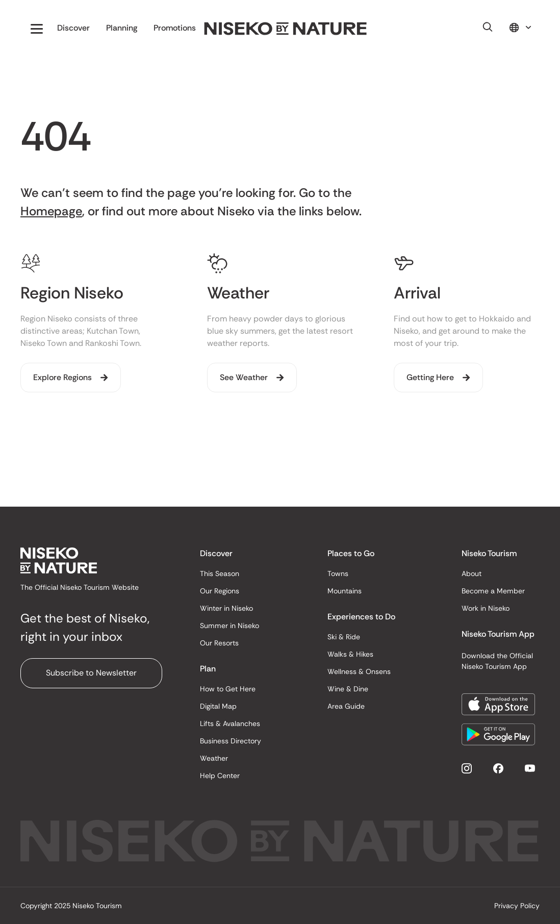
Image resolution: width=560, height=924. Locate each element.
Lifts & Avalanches (230, 723)
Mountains (345, 591)
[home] (286, 29)
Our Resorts (219, 643)
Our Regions (220, 591)
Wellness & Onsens (359, 671)
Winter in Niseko (226, 608)
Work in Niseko (486, 608)
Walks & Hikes (350, 654)
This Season (220, 573)
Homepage (51, 211)
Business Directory (231, 741)
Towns (338, 573)
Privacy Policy (517, 906)
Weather (214, 758)
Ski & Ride (344, 637)
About (472, 573)
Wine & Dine (348, 689)
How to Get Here (228, 689)
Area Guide (346, 706)
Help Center (220, 776)
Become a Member (493, 591)
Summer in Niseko (230, 626)
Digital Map (218, 706)
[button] (37, 29)
